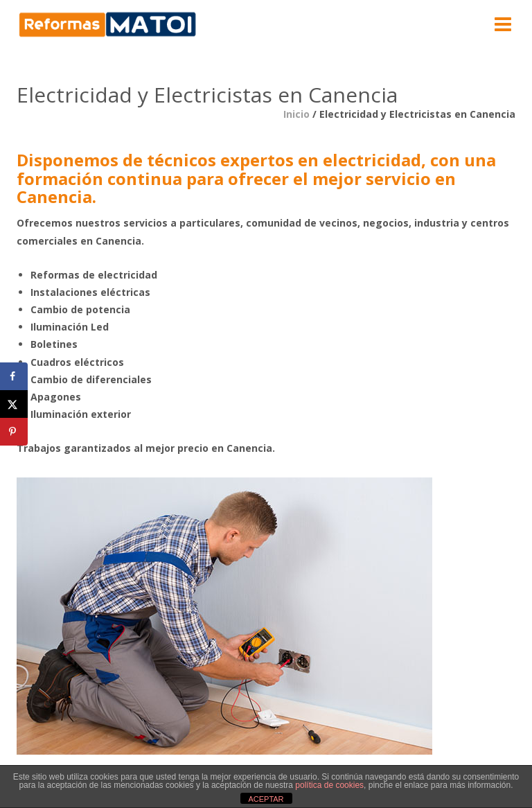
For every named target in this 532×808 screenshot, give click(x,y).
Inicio (296, 114)
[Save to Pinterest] (14, 432)
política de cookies (329, 785)
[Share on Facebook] (14, 376)
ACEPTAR (266, 799)
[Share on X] (14, 404)
